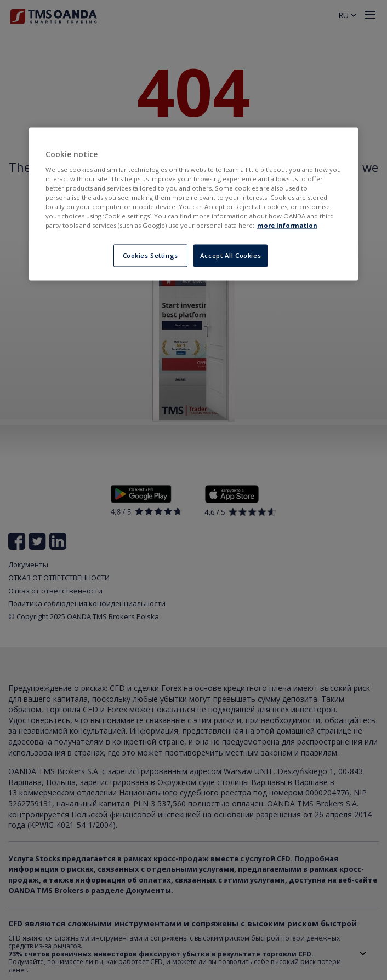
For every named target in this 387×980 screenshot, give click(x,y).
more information (287, 226)
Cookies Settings (150, 255)
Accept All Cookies (231, 255)
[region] (193, 204)
